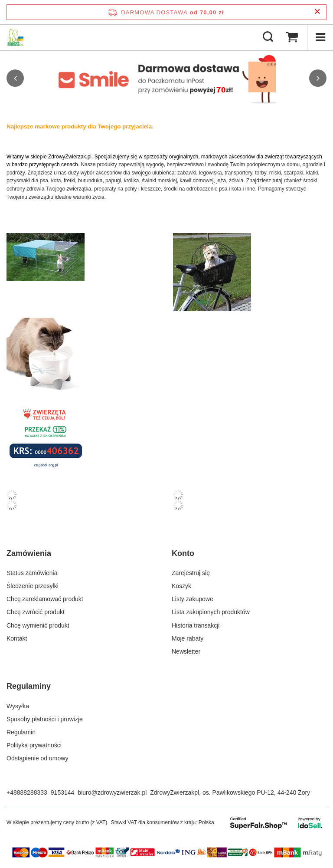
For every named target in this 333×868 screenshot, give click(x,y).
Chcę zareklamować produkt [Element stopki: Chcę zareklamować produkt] (45, 599)
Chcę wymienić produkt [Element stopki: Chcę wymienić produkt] (38, 625)
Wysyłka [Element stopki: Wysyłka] (18, 706)
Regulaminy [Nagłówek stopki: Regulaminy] (29, 686)
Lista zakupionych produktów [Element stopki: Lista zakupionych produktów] (211, 612)
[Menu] (320, 37)
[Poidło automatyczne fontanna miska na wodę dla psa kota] (83, 357)
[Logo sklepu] (15, 37)
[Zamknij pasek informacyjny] (317, 12)
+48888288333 (27, 792)
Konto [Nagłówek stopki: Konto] (183, 553)
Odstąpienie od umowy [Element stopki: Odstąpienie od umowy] (37, 758)
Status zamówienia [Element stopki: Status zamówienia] (32, 573)
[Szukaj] (268, 37)
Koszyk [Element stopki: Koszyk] (181, 586)
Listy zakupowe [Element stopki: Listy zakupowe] (193, 599)
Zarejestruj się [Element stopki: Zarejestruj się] (191, 573)
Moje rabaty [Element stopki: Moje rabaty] (188, 638)
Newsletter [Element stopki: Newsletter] (186, 651)
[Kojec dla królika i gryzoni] (83, 257)
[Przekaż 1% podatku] (83, 437)
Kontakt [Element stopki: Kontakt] (17, 638)
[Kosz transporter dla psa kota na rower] (250, 272)
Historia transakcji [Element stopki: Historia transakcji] (196, 625)
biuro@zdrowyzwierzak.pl (112, 792)
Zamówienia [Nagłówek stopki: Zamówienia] (29, 553)
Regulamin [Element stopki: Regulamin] (21, 732)
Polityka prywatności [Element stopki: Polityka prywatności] (34, 745)
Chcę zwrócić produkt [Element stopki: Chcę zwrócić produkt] (36, 612)
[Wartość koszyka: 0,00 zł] (292, 37)
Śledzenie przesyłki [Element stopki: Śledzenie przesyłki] (33, 586)
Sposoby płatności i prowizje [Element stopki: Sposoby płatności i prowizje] (45, 719)
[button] (15, 78)
